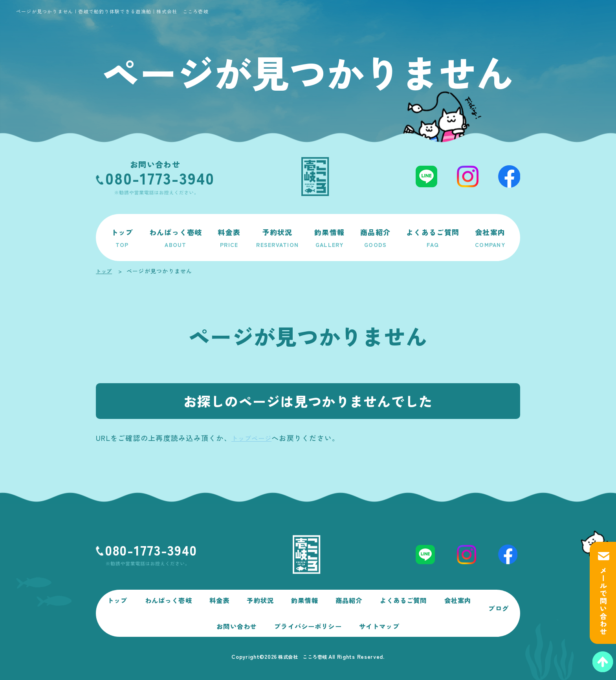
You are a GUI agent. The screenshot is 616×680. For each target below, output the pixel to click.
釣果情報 (329, 238)
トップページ (254, 438)
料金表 (229, 238)
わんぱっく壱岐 (176, 238)
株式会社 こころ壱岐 (302, 656)
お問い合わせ (251, 622)
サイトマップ (403, 622)
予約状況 (277, 238)
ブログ (201, 622)
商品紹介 (375, 238)
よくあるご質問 (433, 238)
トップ (122, 238)
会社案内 (490, 238)
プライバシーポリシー (327, 622)
